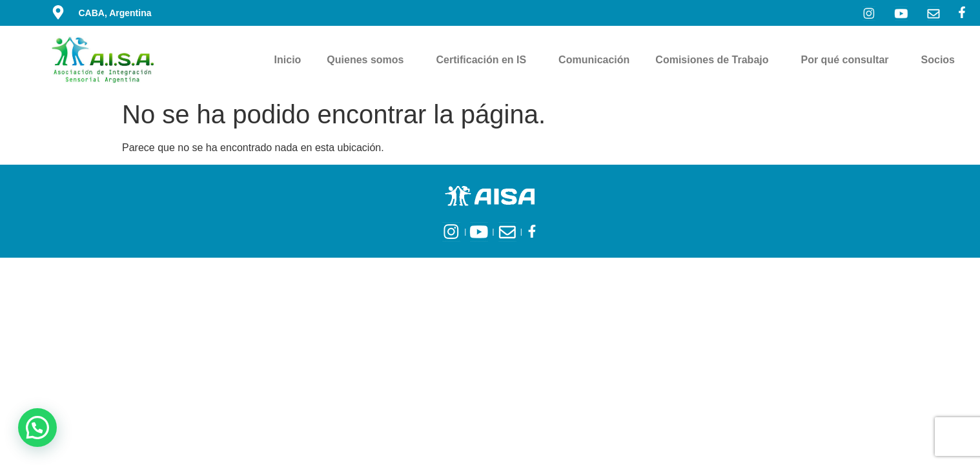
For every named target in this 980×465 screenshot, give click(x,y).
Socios (941, 60)
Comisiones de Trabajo (715, 60)
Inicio (288, 60)
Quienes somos (368, 60)
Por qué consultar (848, 60)
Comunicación (594, 60)
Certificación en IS (485, 60)
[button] (37, 428)
